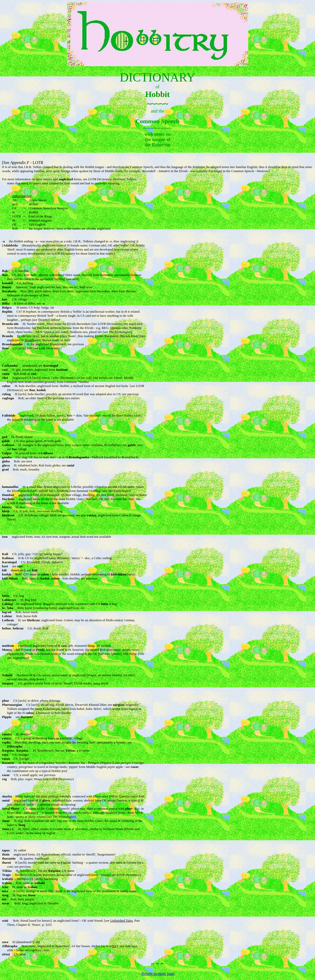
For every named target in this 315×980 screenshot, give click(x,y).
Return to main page (158, 974)
